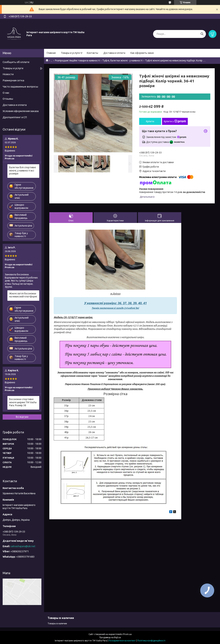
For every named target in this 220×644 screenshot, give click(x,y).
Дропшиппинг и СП (15, 117)
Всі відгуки (22, 417)
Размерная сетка (13, 80)
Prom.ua (127, 634)
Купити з (175, 121)
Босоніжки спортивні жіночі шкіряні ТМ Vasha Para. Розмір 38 (23, 402)
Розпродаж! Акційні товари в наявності (77, 61)
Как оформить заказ (142, 53)
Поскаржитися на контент (122, 641)
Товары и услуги (70, 53)
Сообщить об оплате (16, 62)
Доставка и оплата (114, 53)
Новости (8, 74)
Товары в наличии (57, 623)
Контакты (92, 53)
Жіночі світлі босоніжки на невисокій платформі (23, 295)
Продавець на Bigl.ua (110, 637)
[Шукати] (202, 34)
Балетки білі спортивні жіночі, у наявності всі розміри (22, 170)
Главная (51, 53)
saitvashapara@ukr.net (23, 546)
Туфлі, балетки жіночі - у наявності (122, 61)
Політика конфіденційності (151, 641)
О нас (6, 93)
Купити (150, 121)
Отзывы (8, 99)
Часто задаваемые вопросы (20, 87)
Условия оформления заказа (21, 111)
